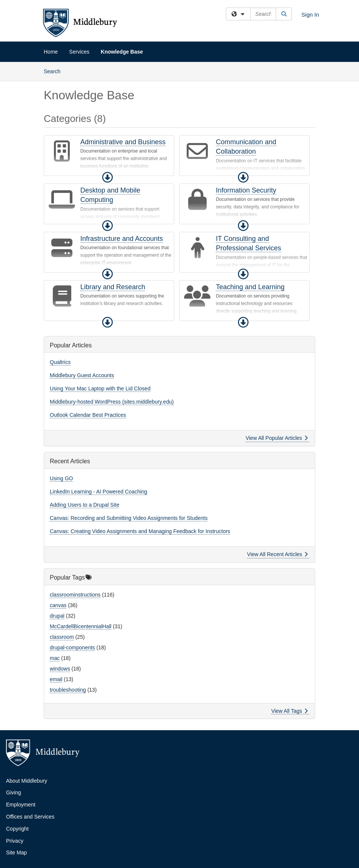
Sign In (310, 15)
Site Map (16, 853)
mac (55, 658)
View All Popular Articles (277, 438)
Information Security (246, 190)
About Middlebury (27, 781)
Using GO (61, 478)
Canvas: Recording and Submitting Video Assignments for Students (129, 518)
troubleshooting (68, 690)
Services (79, 52)
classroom (62, 637)
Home (51, 52)
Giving (14, 792)
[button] (107, 177)
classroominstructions (75, 595)
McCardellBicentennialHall (81, 626)
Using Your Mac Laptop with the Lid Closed (100, 389)
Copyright (17, 829)
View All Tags (289, 711)
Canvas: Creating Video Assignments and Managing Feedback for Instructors (140, 531)
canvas (58, 605)
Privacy (15, 841)
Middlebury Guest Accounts (82, 375)
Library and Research (113, 287)
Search (55, 71)
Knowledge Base (122, 52)
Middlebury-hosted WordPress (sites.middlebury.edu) (112, 402)
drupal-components (72, 648)
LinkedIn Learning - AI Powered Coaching (98, 492)
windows (60, 669)
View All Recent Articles (277, 554)
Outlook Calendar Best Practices (88, 415)
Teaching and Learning (250, 287)
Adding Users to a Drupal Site (84, 505)
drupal (57, 616)
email (56, 679)
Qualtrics (60, 362)
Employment (21, 805)
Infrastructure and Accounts (122, 239)
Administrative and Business (123, 142)
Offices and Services (30, 817)
